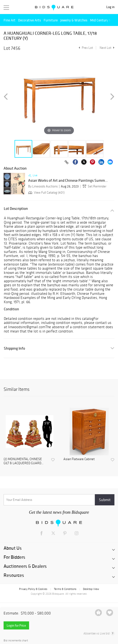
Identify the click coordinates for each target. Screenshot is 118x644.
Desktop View (91, 589)
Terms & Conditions (65, 589)
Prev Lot (85, 48)
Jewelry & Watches (74, 20)
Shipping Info (14, 348)
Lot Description (16, 209)
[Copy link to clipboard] (67, 162)
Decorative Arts (30, 20)
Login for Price (16, 625)
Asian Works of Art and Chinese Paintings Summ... (68, 181)
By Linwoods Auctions (43, 186)
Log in (110, 7)
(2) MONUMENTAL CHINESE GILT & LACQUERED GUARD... (23, 461)
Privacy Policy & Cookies (33, 589)
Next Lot (107, 48)
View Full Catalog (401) (46, 193)
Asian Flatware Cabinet (79, 459)
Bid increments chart (16, 641)
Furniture (51, 20)
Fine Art (10, 20)
